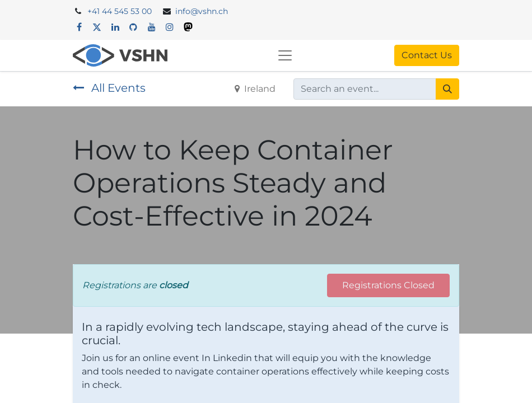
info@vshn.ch (202, 11)
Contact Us (427, 55)
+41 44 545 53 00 (120, 11)
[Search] (447, 89)
